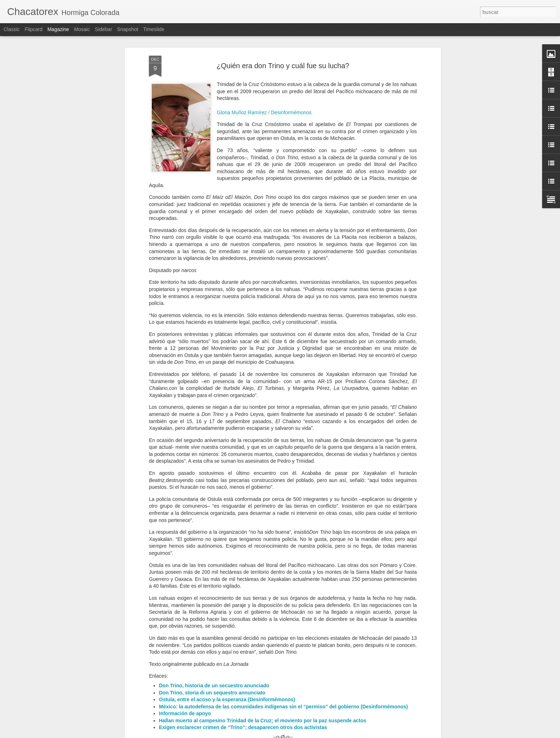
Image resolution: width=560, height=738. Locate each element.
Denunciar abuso (332, 734)
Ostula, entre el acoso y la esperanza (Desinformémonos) (227, 617)
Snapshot (128, 29)
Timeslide (154, 29)
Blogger (308, 734)
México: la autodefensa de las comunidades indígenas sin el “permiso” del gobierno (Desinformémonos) (283, 624)
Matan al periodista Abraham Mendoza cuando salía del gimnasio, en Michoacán (274, 654)
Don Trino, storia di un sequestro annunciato (212, 610)
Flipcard (34, 29)
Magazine (58, 29)
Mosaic (82, 29)
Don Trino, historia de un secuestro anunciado (214, 603)
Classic (12, 29)
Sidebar (104, 29)
